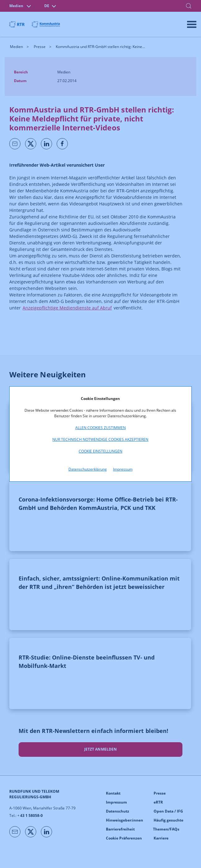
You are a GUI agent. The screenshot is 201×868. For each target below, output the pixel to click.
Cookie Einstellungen (100, 451)
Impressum (123, 469)
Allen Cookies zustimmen (100, 428)
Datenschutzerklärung (88, 469)
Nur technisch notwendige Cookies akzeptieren (100, 439)
